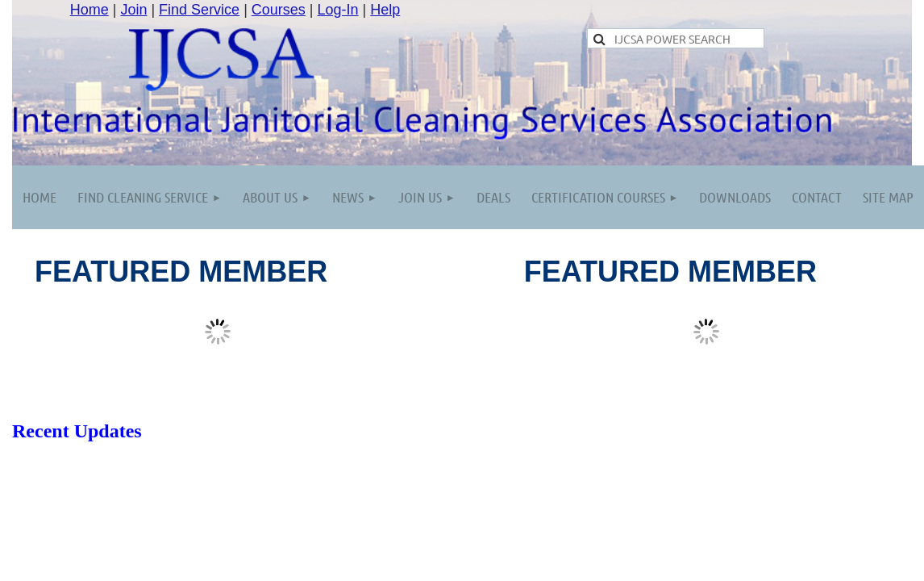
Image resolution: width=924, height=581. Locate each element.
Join (133, 10)
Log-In (338, 10)
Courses (279, 10)
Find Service (199, 10)
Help (385, 10)
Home (89, 10)
